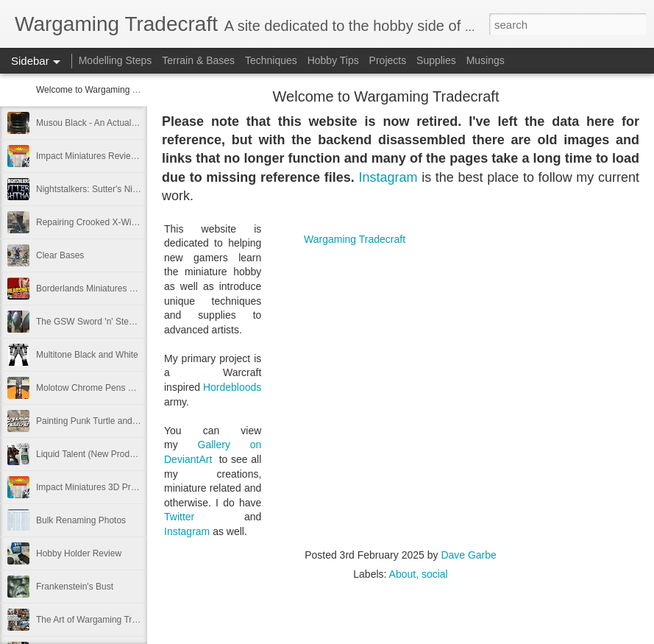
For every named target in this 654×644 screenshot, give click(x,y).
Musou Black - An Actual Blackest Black (114, 123)
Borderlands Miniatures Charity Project (111, 289)
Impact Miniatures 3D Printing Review (110, 487)
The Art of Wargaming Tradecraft (100, 620)
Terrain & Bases (198, 60)
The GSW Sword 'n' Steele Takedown (109, 322)
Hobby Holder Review (79, 553)
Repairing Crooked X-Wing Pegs (100, 222)
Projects (388, 60)
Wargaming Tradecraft (355, 239)
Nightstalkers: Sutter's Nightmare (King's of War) (131, 189)
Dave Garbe (468, 555)
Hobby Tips (333, 60)
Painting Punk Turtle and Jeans (97, 421)
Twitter (179, 517)
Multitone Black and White (87, 355)
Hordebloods (232, 387)
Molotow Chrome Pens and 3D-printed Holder (125, 388)
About (403, 574)
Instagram (388, 177)
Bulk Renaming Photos (81, 520)
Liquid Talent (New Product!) (92, 454)
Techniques (271, 60)
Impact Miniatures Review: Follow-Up (109, 156)
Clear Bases (60, 255)
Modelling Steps (115, 60)
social (435, 574)
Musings (486, 60)
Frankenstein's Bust (75, 587)
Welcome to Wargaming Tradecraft (104, 90)
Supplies (436, 60)
